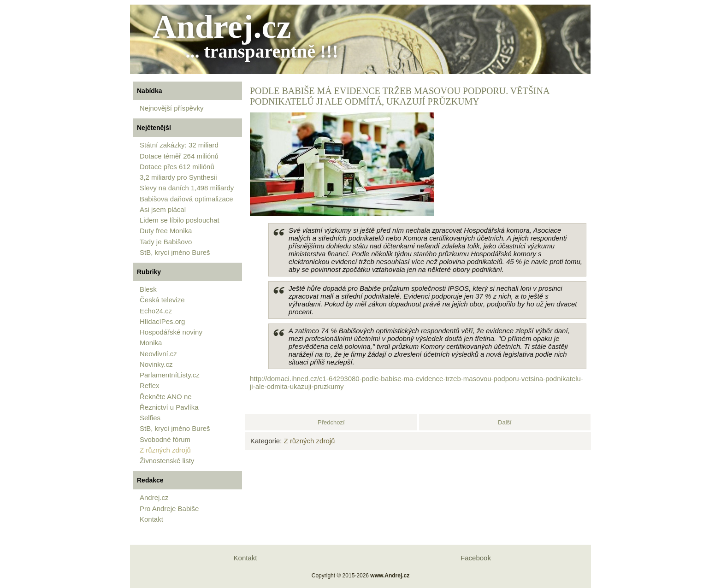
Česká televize (162, 300)
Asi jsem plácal (163, 209)
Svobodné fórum (165, 439)
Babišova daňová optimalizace (186, 199)
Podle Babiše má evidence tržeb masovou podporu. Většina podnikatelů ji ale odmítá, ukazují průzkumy (399, 96)
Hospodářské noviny (171, 332)
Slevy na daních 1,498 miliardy (187, 188)
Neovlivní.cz (158, 354)
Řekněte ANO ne (166, 397)
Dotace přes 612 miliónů (177, 167)
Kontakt (151, 519)
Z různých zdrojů (165, 450)
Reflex (150, 385)
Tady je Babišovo (166, 242)
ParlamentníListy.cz (170, 375)
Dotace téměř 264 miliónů (179, 156)
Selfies (150, 418)
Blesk (148, 289)
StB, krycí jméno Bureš (175, 252)
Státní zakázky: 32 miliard (179, 145)
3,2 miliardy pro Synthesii (178, 177)
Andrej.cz (222, 27)
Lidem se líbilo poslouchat (180, 220)
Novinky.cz (156, 364)
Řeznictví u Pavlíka (169, 407)
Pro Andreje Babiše (169, 509)
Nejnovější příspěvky (171, 108)
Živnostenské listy (167, 461)
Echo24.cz (156, 311)
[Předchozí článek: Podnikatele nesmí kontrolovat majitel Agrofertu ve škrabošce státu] (331, 422)
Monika (151, 343)
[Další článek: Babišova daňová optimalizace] (505, 422)
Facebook (476, 558)
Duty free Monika (166, 231)
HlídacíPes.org (162, 321)
